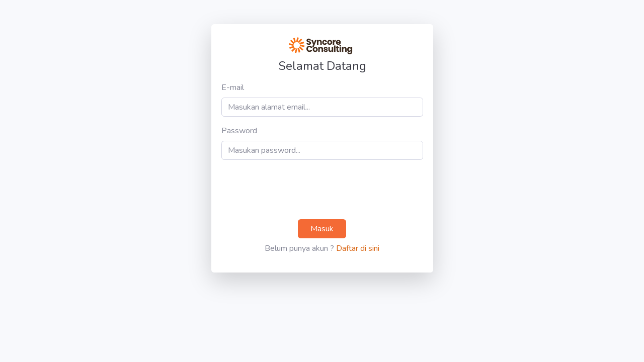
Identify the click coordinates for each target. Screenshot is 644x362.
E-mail (233, 87)
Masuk (322, 229)
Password (239, 131)
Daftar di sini (358, 248)
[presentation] (298, 190)
